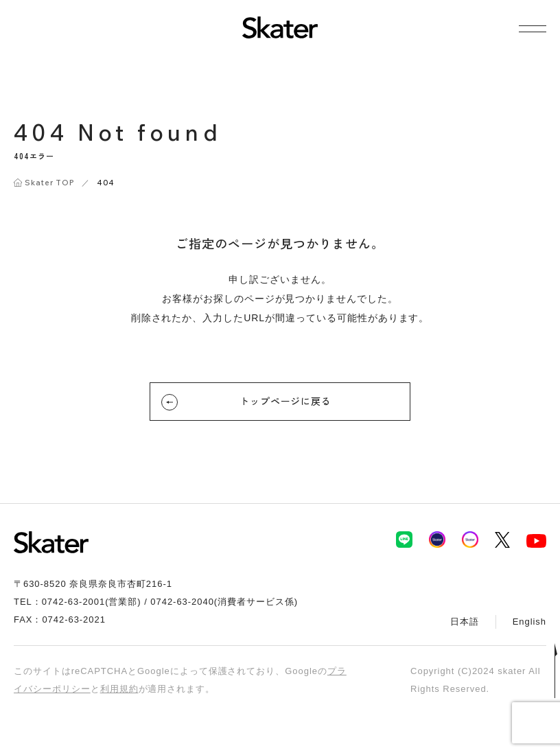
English (529, 622)
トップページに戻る (246, 402)
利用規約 (119, 689)
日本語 (465, 622)
